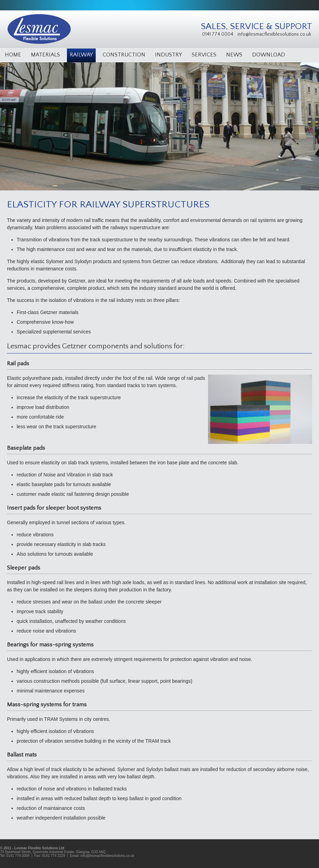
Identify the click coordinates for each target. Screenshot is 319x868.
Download (269, 55)
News (234, 55)
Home (13, 55)
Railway (81, 55)
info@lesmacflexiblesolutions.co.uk (274, 34)
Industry (169, 55)
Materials (45, 55)
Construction (124, 55)
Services (204, 55)
